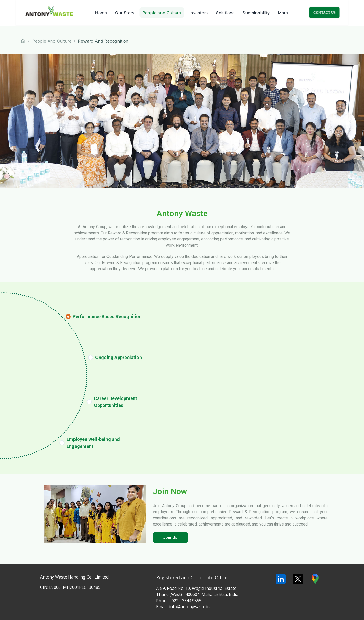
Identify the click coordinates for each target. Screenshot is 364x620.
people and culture (52, 41)
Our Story (125, 13)
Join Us (170, 537)
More (283, 13)
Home (101, 13)
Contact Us (340, 13)
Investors (199, 13)
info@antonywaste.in (189, 607)
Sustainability (256, 13)
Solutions (225, 13)
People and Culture (162, 13)
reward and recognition (103, 41)
